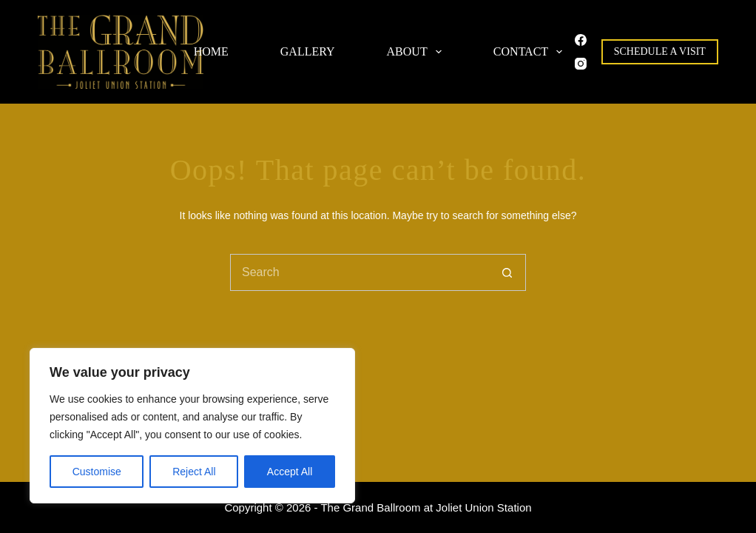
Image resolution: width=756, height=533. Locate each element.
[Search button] (507, 272)
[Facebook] (581, 40)
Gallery (308, 51)
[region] (192, 426)
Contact (531, 52)
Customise (97, 472)
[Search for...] (360, 272)
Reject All (194, 472)
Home (211, 51)
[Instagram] (581, 64)
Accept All (290, 472)
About (417, 52)
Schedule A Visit (660, 51)
